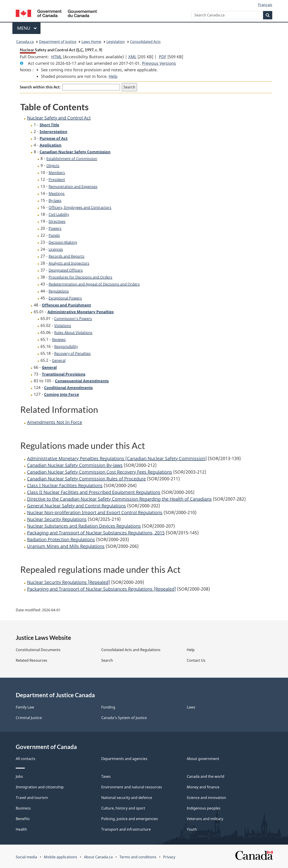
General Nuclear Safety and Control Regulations (76, 506)
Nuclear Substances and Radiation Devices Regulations (84, 526)
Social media (26, 857)
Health (21, 829)
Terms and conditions (138, 857)
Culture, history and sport (123, 808)
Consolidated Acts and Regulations (131, 650)
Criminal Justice (29, 718)
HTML (56, 57)
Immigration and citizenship (40, 787)
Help (113, 76)
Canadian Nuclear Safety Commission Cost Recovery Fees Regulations (100, 472)
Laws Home (91, 42)
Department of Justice (58, 42)
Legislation (116, 42)
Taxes (106, 776)
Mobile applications (61, 857)
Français (265, 5)
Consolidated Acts (145, 42)
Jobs (19, 776)
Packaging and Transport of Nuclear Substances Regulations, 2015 (96, 533)
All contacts (26, 759)
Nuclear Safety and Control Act (59, 118)
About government (203, 759)
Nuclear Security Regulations (57, 519)
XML (132, 57)
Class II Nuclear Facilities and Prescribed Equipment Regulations (94, 492)
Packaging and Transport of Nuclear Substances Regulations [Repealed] (101, 589)
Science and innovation (206, 798)
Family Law (25, 707)
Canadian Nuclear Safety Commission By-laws (75, 465)
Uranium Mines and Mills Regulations (66, 546)
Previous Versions (159, 63)
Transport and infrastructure (126, 829)
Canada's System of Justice (124, 718)
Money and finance (203, 787)
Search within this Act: (40, 87)
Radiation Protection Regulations (61, 539)
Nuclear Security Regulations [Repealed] (69, 582)
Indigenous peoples (204, 808)
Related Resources (31, 660)
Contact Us (196, 660)
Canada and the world (206, 776)
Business (23, 808)
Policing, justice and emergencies (130, 819)
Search (107, 660)
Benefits (23, 819)
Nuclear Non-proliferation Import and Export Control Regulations (95, 512)
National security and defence (127, 798)
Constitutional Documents (38, 650)
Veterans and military (205, 819)
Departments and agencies (124, 759)
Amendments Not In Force (55, 422)
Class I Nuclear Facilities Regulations (65, 485)
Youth (192, 829)
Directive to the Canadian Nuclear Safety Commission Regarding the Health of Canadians (119, 499)
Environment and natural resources (132, 787)
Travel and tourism (32, 798)
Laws (191, 707)
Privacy (169, 857)
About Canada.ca (98, 857)
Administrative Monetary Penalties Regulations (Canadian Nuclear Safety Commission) (117, 458)
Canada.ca (25, 42)
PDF (163, 57)
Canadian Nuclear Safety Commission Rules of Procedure (86, 479)
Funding (108, 707)
